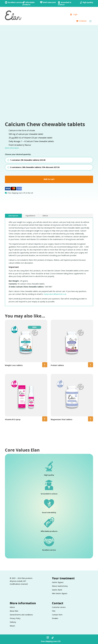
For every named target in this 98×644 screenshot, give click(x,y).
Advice (45, 215)
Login (74, 14)
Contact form (57, 614)
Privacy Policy (15, 618)
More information (12, 148)
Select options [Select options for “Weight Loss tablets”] (45, 365)
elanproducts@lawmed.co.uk (55, 294)
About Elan (14, 610)
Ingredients (30, 215)
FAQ (54, 610)
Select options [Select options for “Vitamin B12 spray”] (45, 419)
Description (13, 215)
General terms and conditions (21, 614)
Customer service (59, 607)
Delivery (13, 622)
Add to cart (49, 179)
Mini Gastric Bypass (60, 593)
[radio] (49, 160)
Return (12, 625)
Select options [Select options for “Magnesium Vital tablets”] (91, 419)
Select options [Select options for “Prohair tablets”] (91, 365)
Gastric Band (57, 589)
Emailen (55, 618)
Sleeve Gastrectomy (60, 586)
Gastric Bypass (58, 582)
